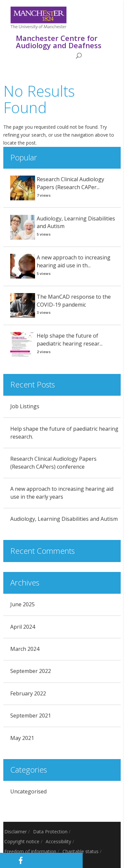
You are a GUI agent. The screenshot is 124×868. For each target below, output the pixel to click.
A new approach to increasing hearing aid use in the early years (62, 493)
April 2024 (23, 627)
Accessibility (58, 841)
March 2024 (25, 649)
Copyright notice (22, 841)
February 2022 (28, 693)
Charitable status (81, 851)
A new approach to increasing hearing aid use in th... (74, 261)
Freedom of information (30, 851)
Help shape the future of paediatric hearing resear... (70, 340)
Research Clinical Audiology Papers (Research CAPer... (70, 183)
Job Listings (25, 406)
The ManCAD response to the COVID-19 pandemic (74, 301)
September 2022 (31, 671)
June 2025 (22, 604)
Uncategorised (28, 791)
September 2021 (31, 716)
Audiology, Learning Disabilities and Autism (64, 519)
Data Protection (50, 832)
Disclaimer (16, 832)
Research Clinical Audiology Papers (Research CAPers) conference (53, 463)
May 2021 (22, 738)
